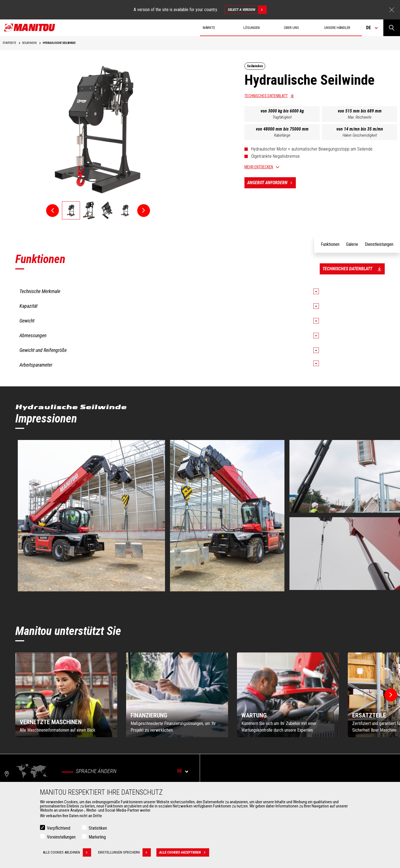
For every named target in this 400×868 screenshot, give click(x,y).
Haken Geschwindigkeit (360, 135)
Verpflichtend (59, 828)
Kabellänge (282, 135)
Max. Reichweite (360, 117)
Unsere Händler (337, 28)
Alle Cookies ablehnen (67, 852)
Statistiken (98, 828)
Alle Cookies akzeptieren (184, 852)
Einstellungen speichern (124, 852)
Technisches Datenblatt (266, 96)
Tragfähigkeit (282, 117)
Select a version (247, 10)
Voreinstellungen (61, 837)
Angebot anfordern (272, 183)
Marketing (97, 837)
